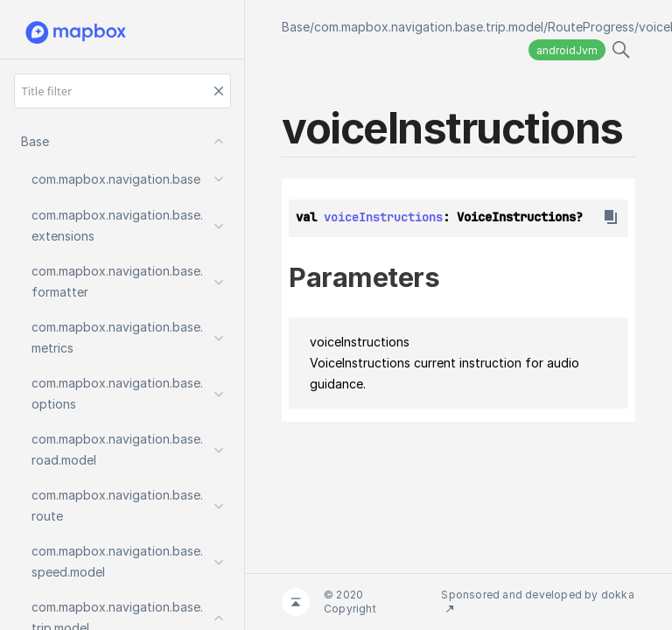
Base (296, 27)
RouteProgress (591, 27)
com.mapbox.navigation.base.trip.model (429, 27)
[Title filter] (122, 91)
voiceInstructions (383, 217)
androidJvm (567, 50)
